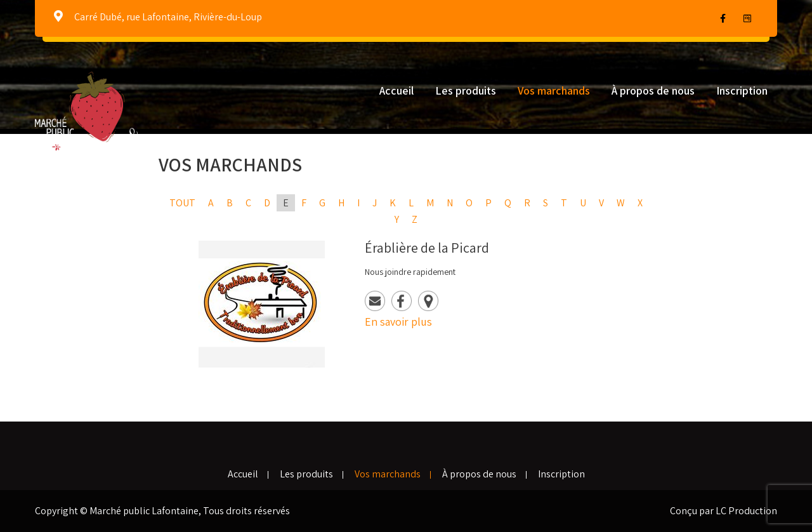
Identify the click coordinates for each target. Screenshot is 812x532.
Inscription (742, 90)
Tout (182, 203)
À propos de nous (653, 90)
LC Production (746, 511)
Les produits (466, 90)
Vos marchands (554, 90)
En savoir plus (398, 322)
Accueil (396, 90)
